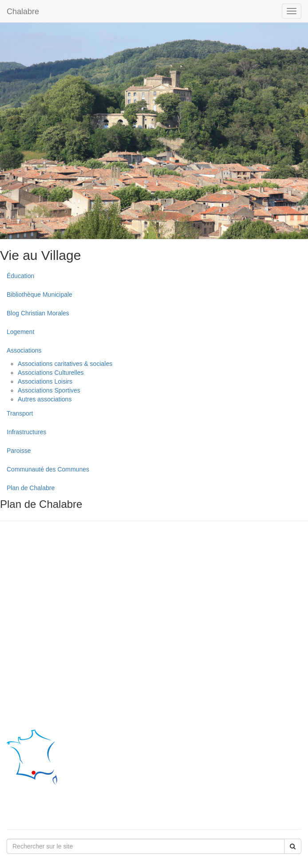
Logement (20, 332)
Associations (24, 350)
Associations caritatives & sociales (65, 364)
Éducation (20, 276)
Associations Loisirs (45, 381)
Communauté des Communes (48, 469)
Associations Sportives (49, 390)
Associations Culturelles (51, 373)
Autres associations (45, 399)
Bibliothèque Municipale (39, 295)
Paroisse (19, 451)
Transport (20, 413)
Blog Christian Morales (38, 313)
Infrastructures (26, 432)
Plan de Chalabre (31, 488)
